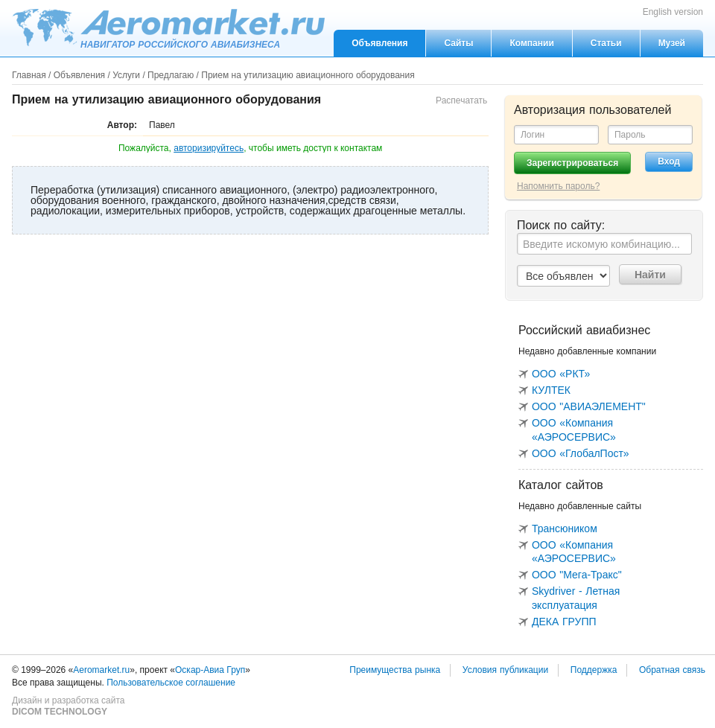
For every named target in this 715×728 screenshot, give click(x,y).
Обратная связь (672, 670)
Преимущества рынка (395, 670)
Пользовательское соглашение (171, 683)
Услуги (126, 75)
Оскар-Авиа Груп (210, 670)
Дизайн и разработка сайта (68, 706)
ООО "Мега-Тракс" (577, 575)
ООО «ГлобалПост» (581, 453)
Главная (29, 75)
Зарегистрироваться (572, 163)
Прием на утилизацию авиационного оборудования (308, 75)
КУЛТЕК (551, 390)
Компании (531, 43)
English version (673, 12)
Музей (672, 43)
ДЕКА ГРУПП (564, 622)
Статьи (606, 43)
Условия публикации (505, 670)
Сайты (458, 43)
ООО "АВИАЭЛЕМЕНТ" (589, 406)
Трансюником (565, 529)
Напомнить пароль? (558, 186)
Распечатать (461, 100)
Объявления (379, 43)
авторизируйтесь (209, 148)
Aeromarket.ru (168, 28)
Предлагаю (171, 75)
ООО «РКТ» (561, 374)
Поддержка (594, 670)
